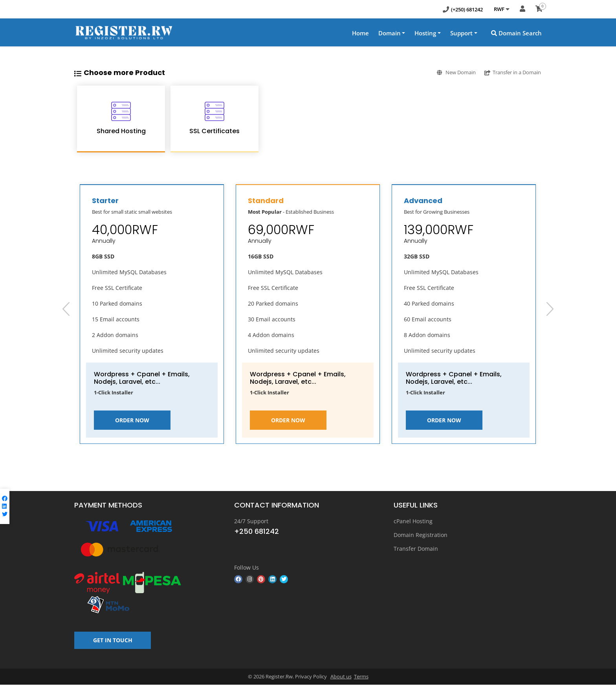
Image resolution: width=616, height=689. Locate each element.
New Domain (445, 72)
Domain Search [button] (516, 33)
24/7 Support (251, 521)
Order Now (132, 420)
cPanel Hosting (413, 521)
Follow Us (247, 567)
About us (341, 681)
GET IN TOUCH (113, 644)
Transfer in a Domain (509, 72)
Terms (361, 681)
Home (360, 33)
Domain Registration (421, 535)
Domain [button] (390, 33)
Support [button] (461, 33)
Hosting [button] (425, 33)
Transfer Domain (416, 549)
